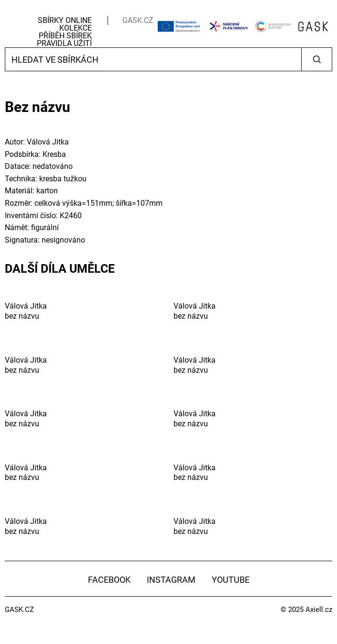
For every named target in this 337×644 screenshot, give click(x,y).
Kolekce (76, 28)
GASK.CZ (138, 20)
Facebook (109, 580)
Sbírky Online (65, 20)
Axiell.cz (319, 610)
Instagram (171, 580)
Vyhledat (317, 59)
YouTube (231, 580)
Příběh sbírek (65, 36)
